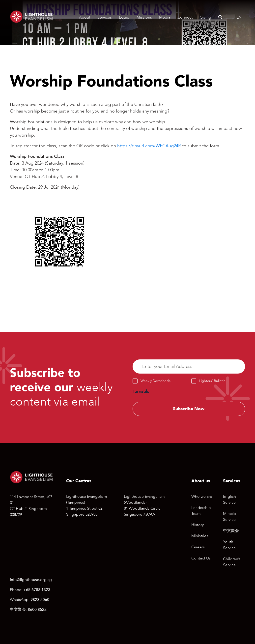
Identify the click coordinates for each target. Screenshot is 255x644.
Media (165, 17)
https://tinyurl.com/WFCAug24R (149, 146)
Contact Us (201, 558)
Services (105, 17)
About (85, 17)
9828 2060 (40, 600)
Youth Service (229, 545)
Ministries (200, 536)
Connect (185, 17)
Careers (198, 547)
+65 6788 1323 (37, 590)
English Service (229, 500)
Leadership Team (201, 511)
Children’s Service (232, 562)
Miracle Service (229, 517)
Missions (144, 17)
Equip (124, 17)
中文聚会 (231, 531)
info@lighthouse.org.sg (31, 580)
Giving (205, 17)
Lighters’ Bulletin (212, 381)
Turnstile (141, 392)
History (198, 525)
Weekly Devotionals (156, 381)
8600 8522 (37, 610)
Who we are (202, 497)
